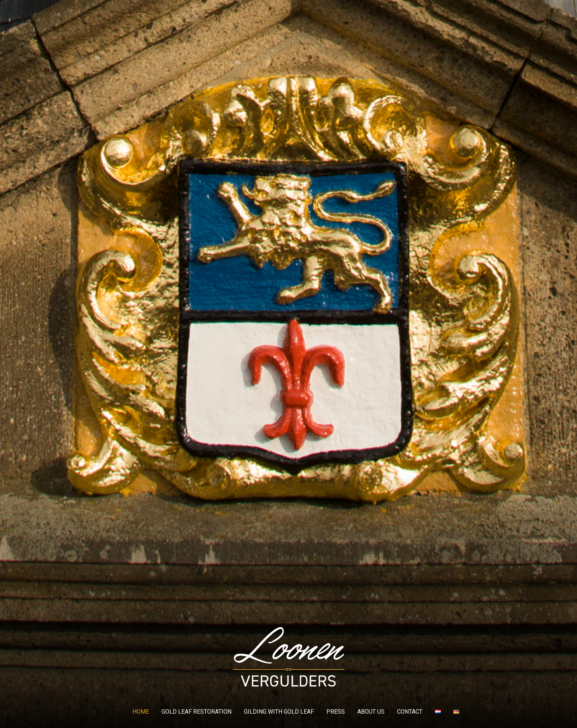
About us (371, 712)
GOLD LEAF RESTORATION (197, 712)
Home (141, 712)
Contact (410, 712)
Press (336, 712)
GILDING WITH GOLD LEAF (279, 712)
